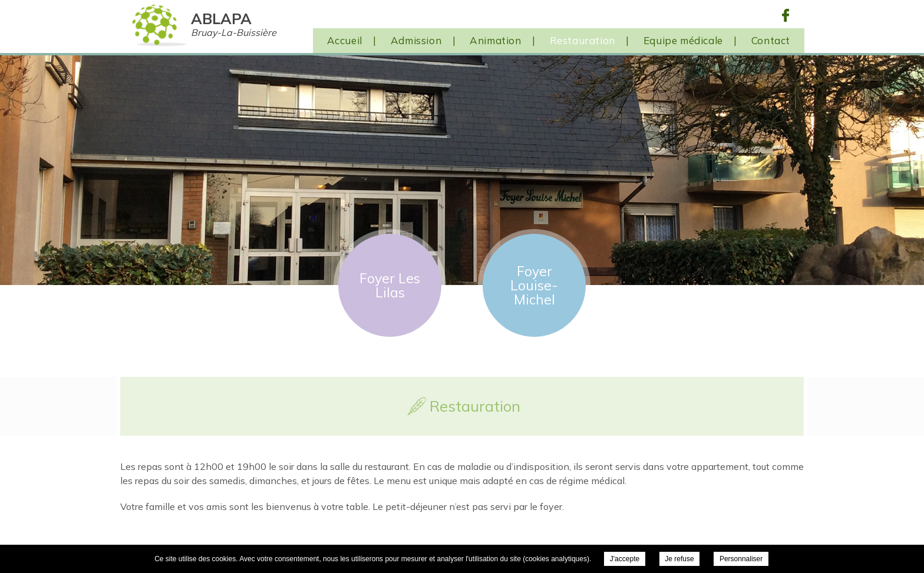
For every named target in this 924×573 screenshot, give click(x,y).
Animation (495, 40)
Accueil (345, 40)
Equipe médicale (683, 40)
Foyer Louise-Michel (534, 285)
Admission (416, 40)
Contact (771, 40)
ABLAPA (234, 24)
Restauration (583, 40)
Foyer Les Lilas (390, 285)
